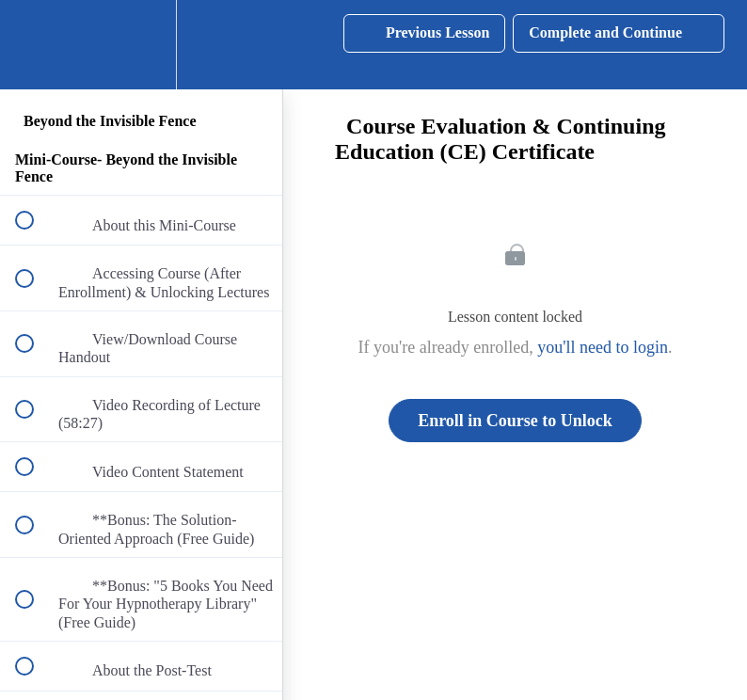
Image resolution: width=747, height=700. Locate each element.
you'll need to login (603, 347)
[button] (35, 45)
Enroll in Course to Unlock (515, 421)
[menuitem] (141, 45)
